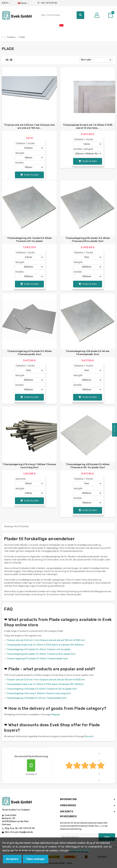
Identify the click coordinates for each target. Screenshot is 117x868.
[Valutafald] (6, 3)
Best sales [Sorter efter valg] (86, 60)
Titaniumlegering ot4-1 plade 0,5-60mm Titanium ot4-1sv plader (29, 240)
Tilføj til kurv (29, 175)
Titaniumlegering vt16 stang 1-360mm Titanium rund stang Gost (29, 466)
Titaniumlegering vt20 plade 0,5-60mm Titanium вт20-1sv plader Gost (88, 466)
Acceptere (12, 859)
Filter (115, 431)
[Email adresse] (79, 837)
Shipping (55, 715)
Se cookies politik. (80, 850)
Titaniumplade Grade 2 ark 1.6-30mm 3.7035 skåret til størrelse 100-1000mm (45, 645)
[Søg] (62, 15)
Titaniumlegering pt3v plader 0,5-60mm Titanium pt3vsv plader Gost (88, 240)
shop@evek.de (26, 832)
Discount (89, 736)
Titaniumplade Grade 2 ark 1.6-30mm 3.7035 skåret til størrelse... (88, 127)
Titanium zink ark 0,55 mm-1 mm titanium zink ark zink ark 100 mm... (29, 127)
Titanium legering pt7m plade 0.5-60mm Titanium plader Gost (29, 353)
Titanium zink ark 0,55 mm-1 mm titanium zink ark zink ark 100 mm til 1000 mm (46, 640)
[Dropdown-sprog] (23, 3)
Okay (107, 837)
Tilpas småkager (35, 859)
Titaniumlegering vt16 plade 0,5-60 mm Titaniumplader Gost (88, 353)
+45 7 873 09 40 (47, 3)
